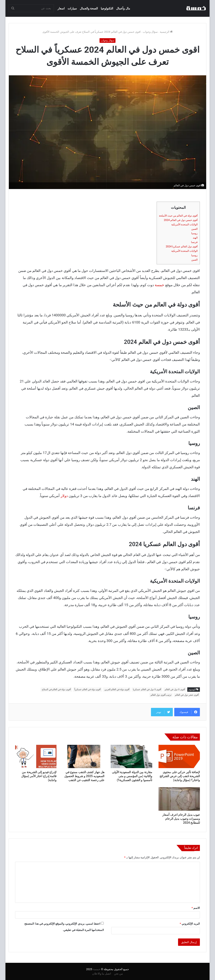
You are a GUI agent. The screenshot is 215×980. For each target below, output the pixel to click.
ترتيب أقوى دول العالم (161, 695)
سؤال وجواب (150, 32)
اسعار (61, 8)
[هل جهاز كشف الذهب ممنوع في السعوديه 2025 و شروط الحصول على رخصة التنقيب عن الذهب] (84, 757)
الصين (194, 229)
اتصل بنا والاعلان (102, 974)
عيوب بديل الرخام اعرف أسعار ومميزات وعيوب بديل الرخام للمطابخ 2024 (181, 819)
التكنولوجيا (107, 8)
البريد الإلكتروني (190, 924)
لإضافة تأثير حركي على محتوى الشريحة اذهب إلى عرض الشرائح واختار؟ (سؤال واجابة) (180, 776)
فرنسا (194, 242)
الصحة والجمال (89, 8)
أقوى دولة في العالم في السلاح (56, 690)
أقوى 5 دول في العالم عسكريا (147, 690)
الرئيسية (166, 32)
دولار (64, 496)
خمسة (159, 285)
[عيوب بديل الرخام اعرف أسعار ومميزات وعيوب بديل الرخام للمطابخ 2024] (179, 799)
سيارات (72, 8)
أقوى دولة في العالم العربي (117, 690)
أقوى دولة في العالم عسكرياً (88, 690)
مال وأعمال (123, 8)
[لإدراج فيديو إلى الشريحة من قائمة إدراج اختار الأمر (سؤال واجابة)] (36, 757)
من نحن (118, 974)
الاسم (196, 908)
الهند (195, 238)
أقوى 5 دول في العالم (175, 690)
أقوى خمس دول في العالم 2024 (181, 220)
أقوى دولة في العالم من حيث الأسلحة (178, 216)
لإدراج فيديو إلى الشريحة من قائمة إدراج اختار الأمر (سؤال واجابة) (39, 776)
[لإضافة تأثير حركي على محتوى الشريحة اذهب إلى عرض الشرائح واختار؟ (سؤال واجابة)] (179, 757)
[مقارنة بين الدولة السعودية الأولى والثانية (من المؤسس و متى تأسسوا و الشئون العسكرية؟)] (131, 757)
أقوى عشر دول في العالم (187, 695)
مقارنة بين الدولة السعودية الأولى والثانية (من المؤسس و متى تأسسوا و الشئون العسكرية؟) (132, 776)
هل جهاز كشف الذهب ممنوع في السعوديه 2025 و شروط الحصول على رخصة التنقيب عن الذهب (84, 776)
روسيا (194, 233)
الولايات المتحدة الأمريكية (184, 224)
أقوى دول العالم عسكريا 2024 (182, 247)
